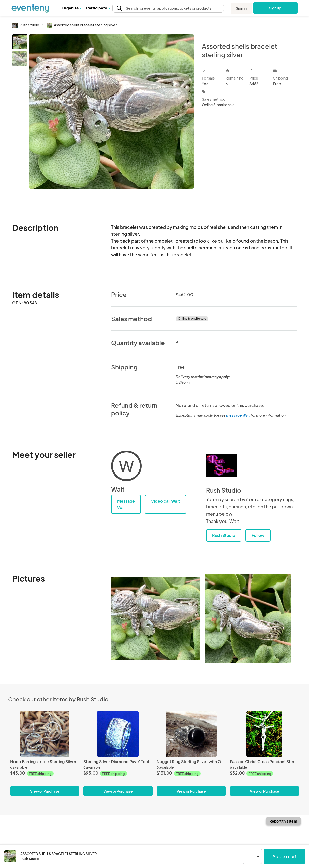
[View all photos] (112, 116)
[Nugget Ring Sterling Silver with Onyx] (191, 734)
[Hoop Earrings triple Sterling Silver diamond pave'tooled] (45, 734)
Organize (72, 8)
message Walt (238, 415)
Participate (98, 8)
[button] (72, 8)
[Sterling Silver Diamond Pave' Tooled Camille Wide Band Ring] (118, 734)
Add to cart (284, 856)
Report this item (283, 821)
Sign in (241, 8)
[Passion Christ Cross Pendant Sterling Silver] (264, 734)
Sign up (275, 8)
